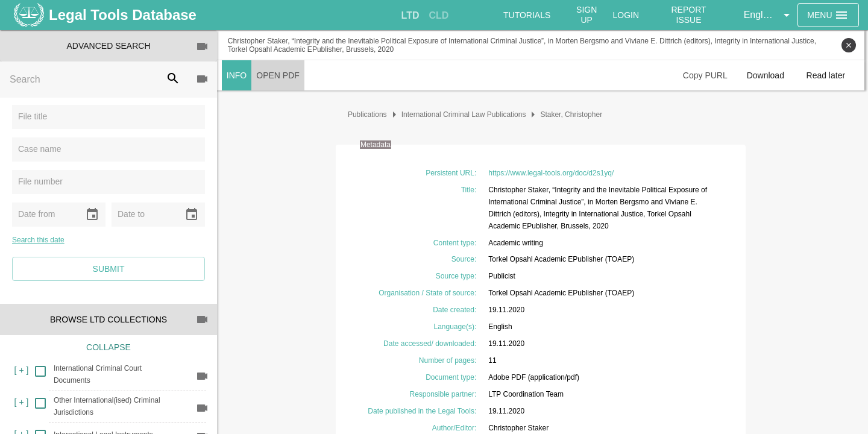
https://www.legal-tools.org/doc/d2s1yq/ (553, 173)
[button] (769, 15)
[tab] (410, 16)
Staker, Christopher (574, 115)
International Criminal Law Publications (466, 115)
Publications (369, 115)
